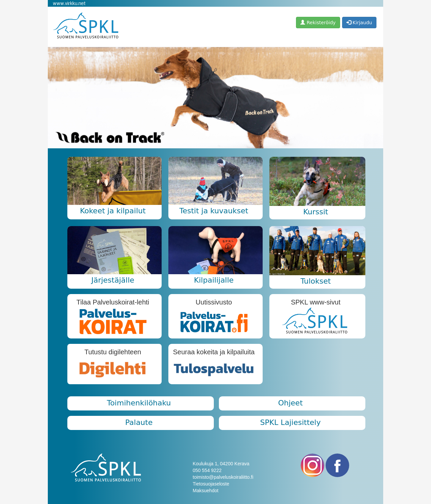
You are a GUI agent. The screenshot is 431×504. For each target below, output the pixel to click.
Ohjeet (290, 403)
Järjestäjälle (113, 280)
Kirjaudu (359, 23)
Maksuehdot (205, 491)
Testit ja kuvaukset (214, 211)
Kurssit (316, 212)
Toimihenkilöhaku (139, 403)
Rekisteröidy (318, 23)
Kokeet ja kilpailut (113, 211)
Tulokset (316, 281)
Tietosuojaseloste (211, 484)
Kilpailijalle (214, 280)
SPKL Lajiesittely (291, 422)
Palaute (139, 422)
